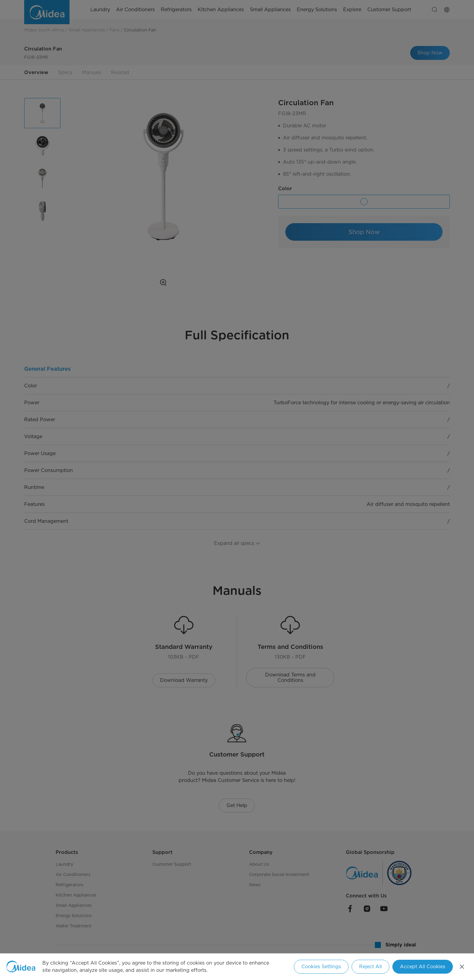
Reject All (370, 967)
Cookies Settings (321, 967)
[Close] (462, 967)
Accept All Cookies (423, 967)
